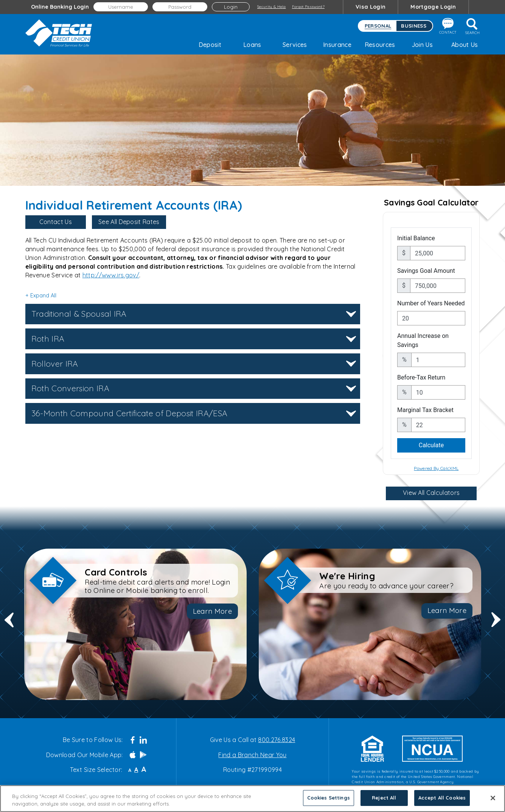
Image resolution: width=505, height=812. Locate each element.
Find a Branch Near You (252, 755)
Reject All (384, 798)
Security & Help (272, 6)
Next (496, 625)
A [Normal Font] (136, 770)
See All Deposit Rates (129, 222)
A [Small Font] (130, 770)
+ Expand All (41, 296)
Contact (448, 26)
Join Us (422, 45)
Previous (9, 625)
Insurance (337, 45)
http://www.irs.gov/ (111, 275)
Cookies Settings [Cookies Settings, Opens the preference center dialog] (329, 798)
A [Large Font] (144, 769)
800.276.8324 (277, 740)
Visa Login (371, 7)
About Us (465, 45)
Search (472, 26)
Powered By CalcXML (436, 468)
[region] (252, 799)
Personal (378, 26)
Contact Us (56, 222)
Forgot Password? (308, 6)
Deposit (210, 45)
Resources (380, 45)
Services (295, 45)
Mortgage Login (433, 7)
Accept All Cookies (442, 798)
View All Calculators (431, 493)
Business (414, 26)
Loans (252, 45)
